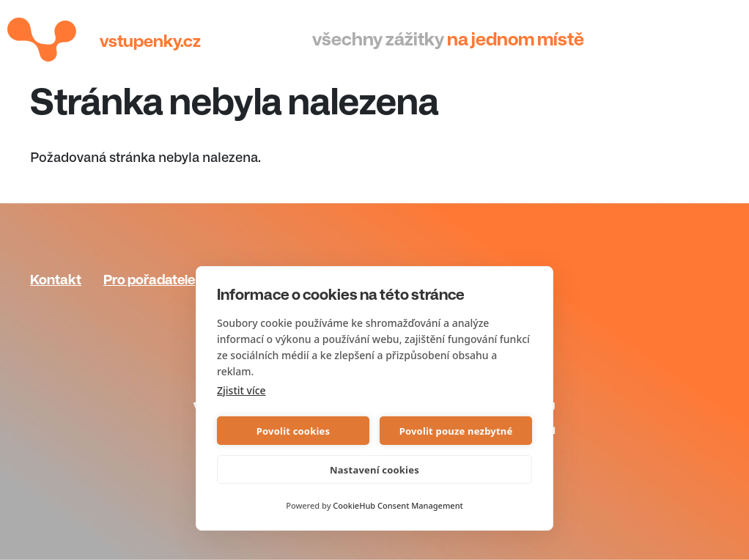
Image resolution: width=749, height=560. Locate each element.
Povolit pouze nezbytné (456, 431)
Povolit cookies (293, 431)
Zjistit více (241, 390)
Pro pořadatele (149, 280)
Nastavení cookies (374, 470)
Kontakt (56, 280)
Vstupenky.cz (150, 41)
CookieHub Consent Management (398, 505)
